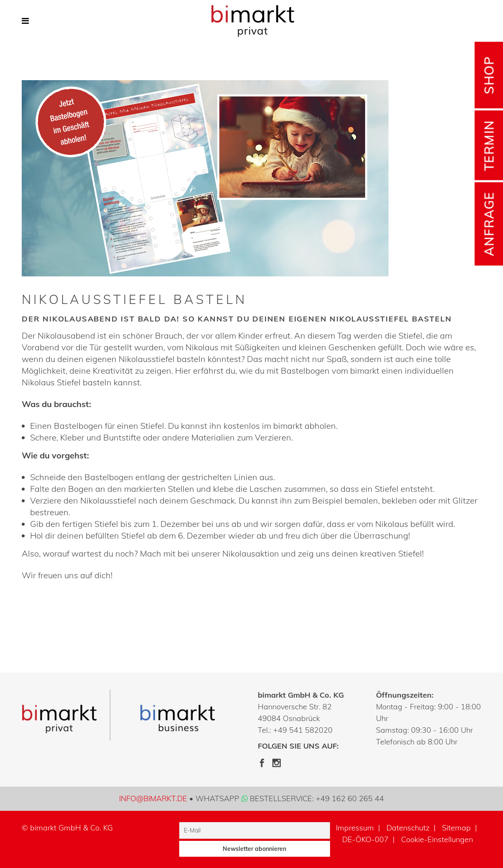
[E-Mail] (255, 830)
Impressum (355, 828)
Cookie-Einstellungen (437, 839)
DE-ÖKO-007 (365, 839)
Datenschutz (408, 828)
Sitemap (456, 828)
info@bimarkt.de (153, 798)
